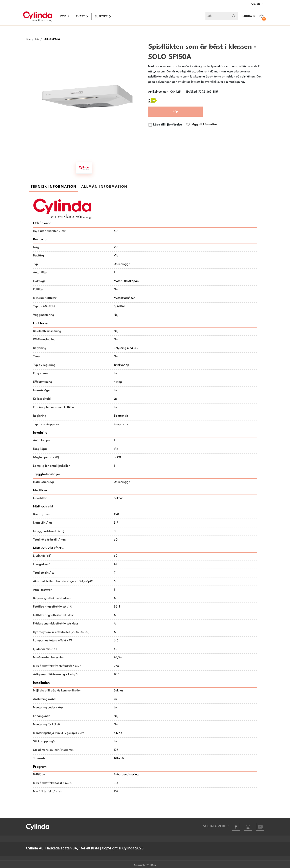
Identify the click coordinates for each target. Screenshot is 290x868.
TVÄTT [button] (82, 17)
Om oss (258, 4)
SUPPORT (103, 17)
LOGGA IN (249, 16)
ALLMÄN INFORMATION (104, 187)
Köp (175, 111)
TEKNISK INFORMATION (54, 187)
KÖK (65, 17)
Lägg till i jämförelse (165, 125)
